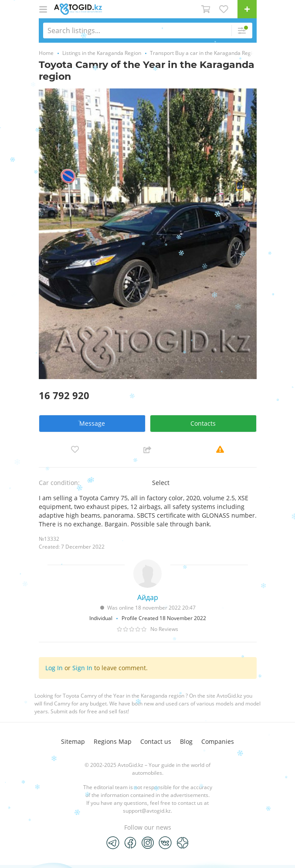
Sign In (82, 668)
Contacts (203, 423)
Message (92, 423)
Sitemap (73, 741)
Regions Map (113, 741)
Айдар (148, 597)
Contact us (156, 741)
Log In (54, 668)
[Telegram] (113, 842)
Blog (186, 741)
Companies (218, 741)
